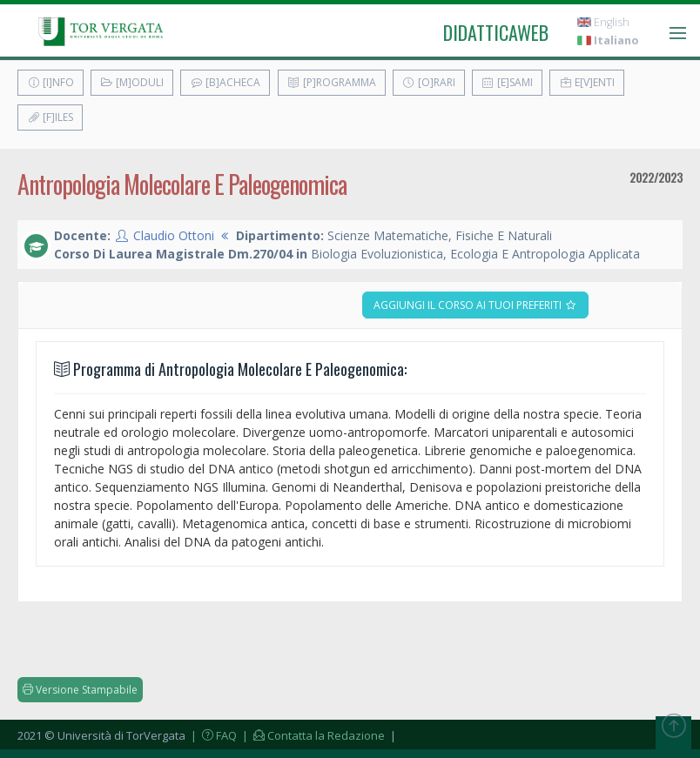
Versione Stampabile (80, 690)
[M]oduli (132, 82)
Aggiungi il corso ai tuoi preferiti (475, 305)
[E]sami (507, 82)
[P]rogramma (332, 82)
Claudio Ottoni (174, 235)
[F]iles (50, 117)
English (603, 22)
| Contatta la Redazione (312, 735)
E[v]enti (587, 82)
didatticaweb (496, 32)
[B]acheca (225, 82)
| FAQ (212, 735)
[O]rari (429, 82)
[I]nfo (50, 82)
